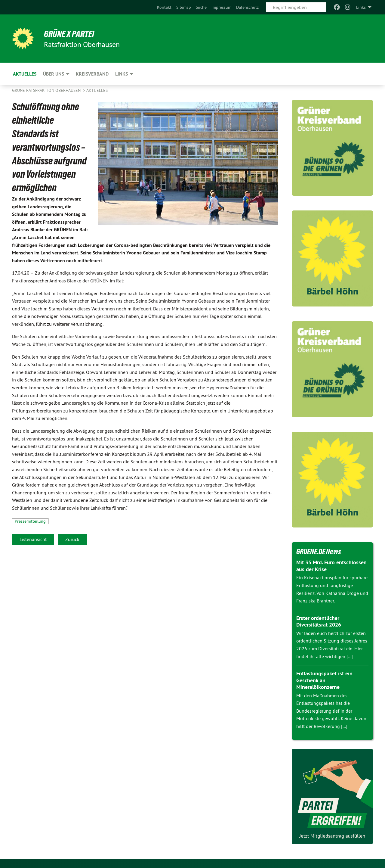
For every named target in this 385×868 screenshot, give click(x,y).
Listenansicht (33, 539)
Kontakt (164, 7)
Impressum (221, 7)
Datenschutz (247, 7)
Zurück (72, 539)
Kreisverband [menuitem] (92, 74)
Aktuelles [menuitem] (25, 74)
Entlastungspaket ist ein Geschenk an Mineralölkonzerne (324, 680)
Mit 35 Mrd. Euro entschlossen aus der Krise (331, 566)
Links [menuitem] (361, 7)
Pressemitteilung (30, 521)
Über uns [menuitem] (54, 74)
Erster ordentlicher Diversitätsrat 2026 (319, 621)
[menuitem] (164, 7)
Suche (201, 7)
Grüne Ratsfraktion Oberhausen (47, 90)
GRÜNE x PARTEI (72, 34)
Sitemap (184, 7)
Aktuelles (97, 90)
